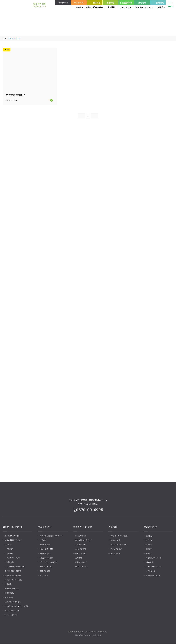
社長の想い (10, 598)
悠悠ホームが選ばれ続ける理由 (89, 7)
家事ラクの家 (46, 571)
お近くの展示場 (82, 536)
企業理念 (9, 585)
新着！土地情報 (82, 554)
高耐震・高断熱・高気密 (14, 571)
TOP (5, 39)
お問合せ (161, 7)
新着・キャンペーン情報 (120, 536)
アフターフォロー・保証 (15, 580)
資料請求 (150, 549)
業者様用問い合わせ (154, 576)
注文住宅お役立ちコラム (121, 545)
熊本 (95, 636)
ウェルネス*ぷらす (15, 558)
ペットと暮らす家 (48, 549)
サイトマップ (151, 571)
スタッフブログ (117, 549)
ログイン (150, 541)
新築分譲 (94, 3)
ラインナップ (125, 7)
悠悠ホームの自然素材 (14, 576)
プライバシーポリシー (155, 567)
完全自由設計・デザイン (15, 541)
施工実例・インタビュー (85, 541)
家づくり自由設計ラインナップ (53, 536)
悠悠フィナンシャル (13, 611)
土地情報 (110, 3)
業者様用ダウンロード (155, 558)
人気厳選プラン (82, 545)
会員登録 (150, 536)
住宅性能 (111, 7)
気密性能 (11, 554)
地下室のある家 (47, 567)
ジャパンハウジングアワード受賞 (18, 607)
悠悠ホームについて (144, 7)
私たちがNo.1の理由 (13, 536)
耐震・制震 (11, 563)
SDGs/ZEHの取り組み (14, 602)
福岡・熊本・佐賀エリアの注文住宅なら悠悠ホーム (89, 632)
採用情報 (157, 3)
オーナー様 (63, 3)
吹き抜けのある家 (48, 558)
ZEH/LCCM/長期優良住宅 (18, 567)
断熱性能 (11, 549)
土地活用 (142, 3)
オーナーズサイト (12, 615)
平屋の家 (44, 541)
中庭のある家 (46, 554)
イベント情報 (116, 541)
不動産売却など (126, 3)
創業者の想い (11, 593)
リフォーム (79, 3)
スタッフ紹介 (116, 554)
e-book (149, 554)
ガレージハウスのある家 (50, 563)
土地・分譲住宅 (82, 549)
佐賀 (99, 636)
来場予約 (150, 545)
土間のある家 (46, 545)
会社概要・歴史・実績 (13, 589)
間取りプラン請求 (83, 567)
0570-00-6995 (90, 510)
